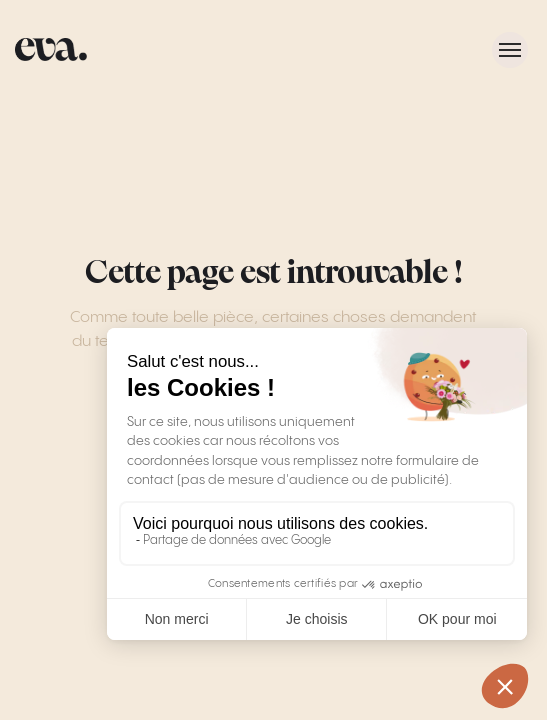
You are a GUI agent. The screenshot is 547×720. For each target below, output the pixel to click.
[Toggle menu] (510, 50)
